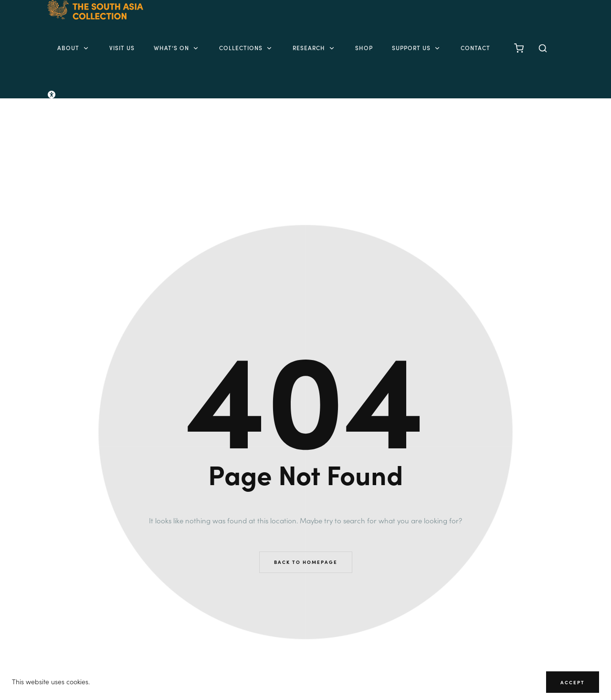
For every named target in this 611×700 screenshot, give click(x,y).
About (74, 48)
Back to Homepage (306, 562)
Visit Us (122, 48)
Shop (364, 48)
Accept (573, 682)
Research (314, 48)
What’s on (177, 48)
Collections (246, 48)
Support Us (417, 48)
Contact (475, 48)
